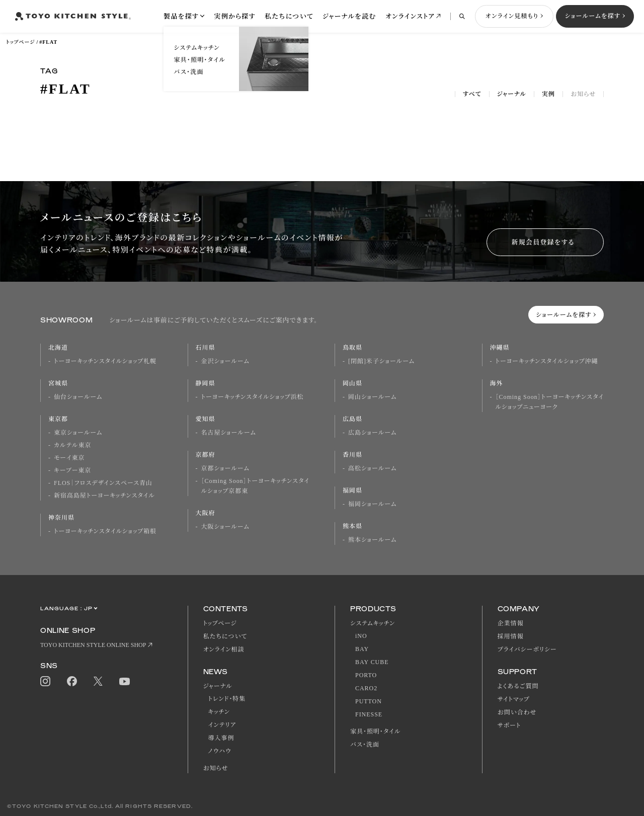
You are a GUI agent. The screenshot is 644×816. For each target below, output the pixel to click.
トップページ (20, 42)
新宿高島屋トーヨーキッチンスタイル (104, 496)
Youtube (125, 681)
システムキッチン (373, 623)
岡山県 (352, 383)
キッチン (219, 712)
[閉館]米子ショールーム (381, 361)
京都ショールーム (225, 468)
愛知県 (206, 419)
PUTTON (369, 701)
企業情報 (511, 623)
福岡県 (352, 491)
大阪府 (206, 513)
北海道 (58, 348)
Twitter (98, 681)
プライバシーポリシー (527, 649)
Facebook (72, 681)
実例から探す (235, 16)
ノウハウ (220, 751)
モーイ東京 (69, 458)
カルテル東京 (72, 445)
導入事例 (221, 738)
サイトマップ (514, 699)
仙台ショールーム (78, 397)
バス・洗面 (365, 745)
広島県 (352, 419)
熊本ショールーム (372, 540)
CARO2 (366, 688)
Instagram (45, 681)
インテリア (222, 725)
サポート (509, 725)
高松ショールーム (372, 468)
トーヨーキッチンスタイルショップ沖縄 (547, 361)
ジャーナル (512, 94)
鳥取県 (352, 348)
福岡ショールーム (372, 504)
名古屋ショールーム (229, 433)
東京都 (58, 419)
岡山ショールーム (372, 397)
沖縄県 (500, 348)
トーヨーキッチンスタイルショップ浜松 (253, 397)
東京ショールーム (78, 433)
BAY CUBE (372, 662)
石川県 (206, 348)
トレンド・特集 (227, 699)
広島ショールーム (372, 433)
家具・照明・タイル (375, 731)
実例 (548, 94)
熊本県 (352, 526)
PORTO (366, 675)
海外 (497, 383)
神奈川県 (61, 518)
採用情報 (511, 636)
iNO (361, 636)
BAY (362, 649)
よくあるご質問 (518, 686)
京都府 (206, 455)
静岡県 (206, 383)
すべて (472, 94)
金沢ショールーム (225, 361)
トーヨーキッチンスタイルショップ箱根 (105, 531)
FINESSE (369, 714)
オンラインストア (410, 16)
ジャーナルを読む (349, 16)
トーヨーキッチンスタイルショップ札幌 (105, 361)
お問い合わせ (517, 712)
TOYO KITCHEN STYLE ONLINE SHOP (93, 645)
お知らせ (583, 94)
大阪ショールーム (225, 527)
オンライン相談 (224, 649)
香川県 (352, 455)
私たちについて (289, 16)
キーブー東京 (72, 470)
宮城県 (58, 383)
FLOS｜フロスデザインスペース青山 (103, 483)
